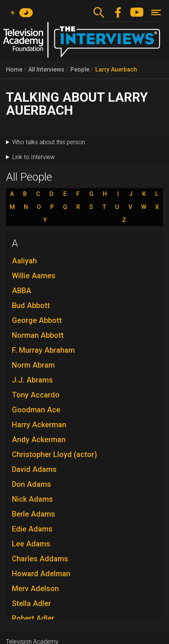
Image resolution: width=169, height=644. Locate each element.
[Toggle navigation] (156, 12)
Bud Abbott (31, 305)
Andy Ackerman (39, 440)
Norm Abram (33, 365)
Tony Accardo (36, 395)
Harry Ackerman (39, 425)
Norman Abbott (38, 335)
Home (14, 69)
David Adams (34, 469)
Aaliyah (24, 261)
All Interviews (46, 69)
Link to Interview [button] (34, 157)
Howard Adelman (41, 574)
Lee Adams (31, 544)
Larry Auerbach (116, 69)
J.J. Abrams (32, 380)
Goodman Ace (36, 410)
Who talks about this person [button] (49, 142)
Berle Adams (34, 514)
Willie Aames (34, 276)
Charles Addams (40, 559)
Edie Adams (32, 529)
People (80, 69)
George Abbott (37, 320)
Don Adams (31, 484)
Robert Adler (33, 618)
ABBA (22, 291)
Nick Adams (32, 499)
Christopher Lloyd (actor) (55, 454)
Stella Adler (31, 603)
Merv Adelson (35, 589)
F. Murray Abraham (43, 350)
